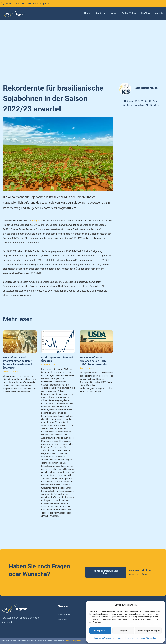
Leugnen (123, 630)
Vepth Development (73, 641)
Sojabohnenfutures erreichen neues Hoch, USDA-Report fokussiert (94, 361)
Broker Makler (129, 14)
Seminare (101, 14)
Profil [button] (145, 14)
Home (87, 14)
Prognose (37, 221)
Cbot (152, 105)
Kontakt (159, 14)
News (114, 14)
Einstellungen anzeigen (148, 630)
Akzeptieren (100, 630)
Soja (157, 105)
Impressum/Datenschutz (104, 638)
